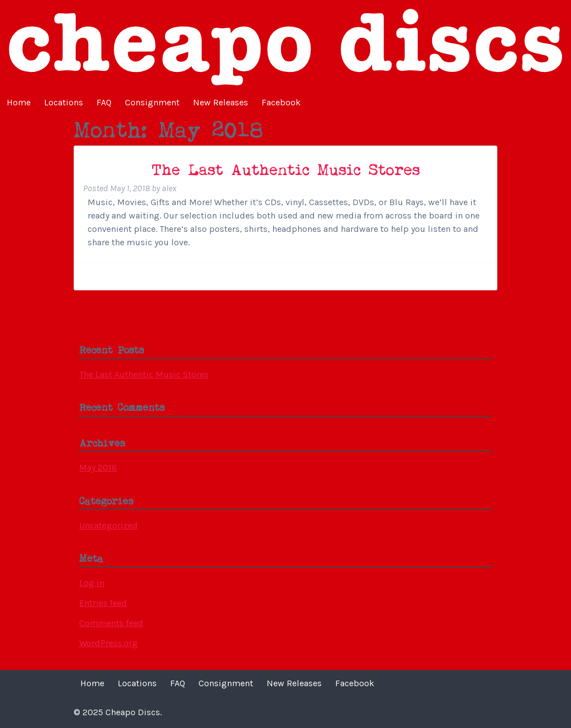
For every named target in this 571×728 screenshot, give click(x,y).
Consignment (152, 102)
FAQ (104, 102)
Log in (92, 583)
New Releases (221, 102)
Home (19, 102)
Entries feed (103, 603)
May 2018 (98, 467)
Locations (64, 102)
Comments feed (111, 623)
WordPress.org (108, 643)
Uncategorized (108, 525)
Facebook (281, 102)
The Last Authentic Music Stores (286, 171)
